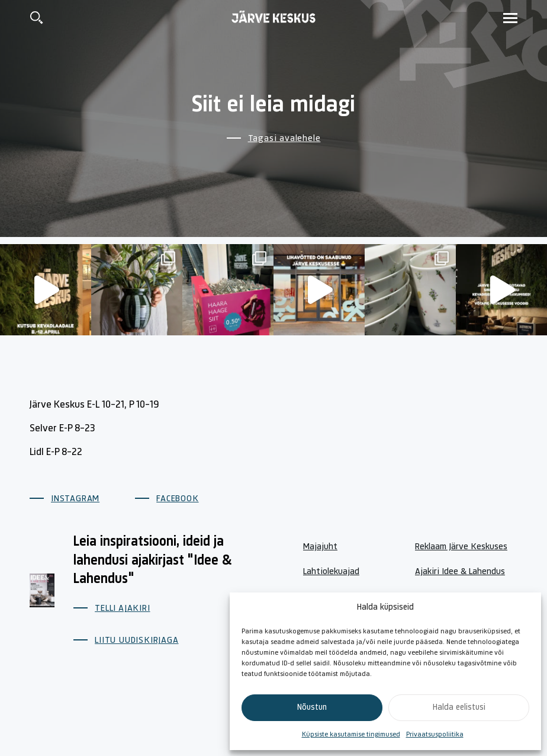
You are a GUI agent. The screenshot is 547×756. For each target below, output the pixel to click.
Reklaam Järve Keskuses (461, 547)
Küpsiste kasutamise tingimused (351, 735)
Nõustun (312, 708)
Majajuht (320, 547)
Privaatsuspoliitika (435, 735)
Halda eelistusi (459, 708)
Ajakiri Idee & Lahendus (460, 572)
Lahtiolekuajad (331, 572)
